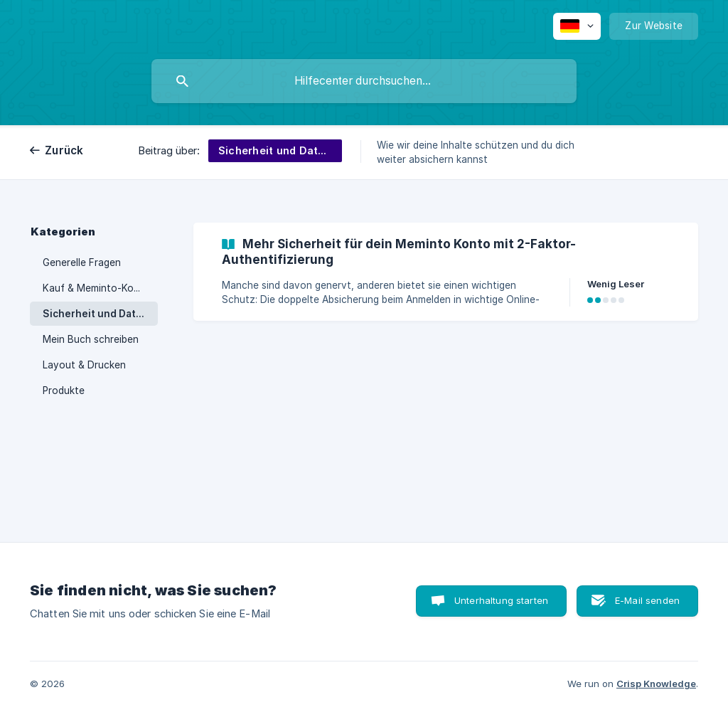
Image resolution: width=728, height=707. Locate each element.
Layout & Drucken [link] (84, 365)
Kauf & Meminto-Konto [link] (96, 288)
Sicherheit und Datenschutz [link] (100, 314)
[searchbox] (364, 81)
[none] (577, 26)
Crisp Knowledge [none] (656, 684)
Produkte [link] (64, 390)
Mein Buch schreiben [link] (91, 339)
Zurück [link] (64, 150)
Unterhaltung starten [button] (501, 600)
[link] (446, 272)
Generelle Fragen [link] (82, 262)
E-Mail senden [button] (647, 600)
